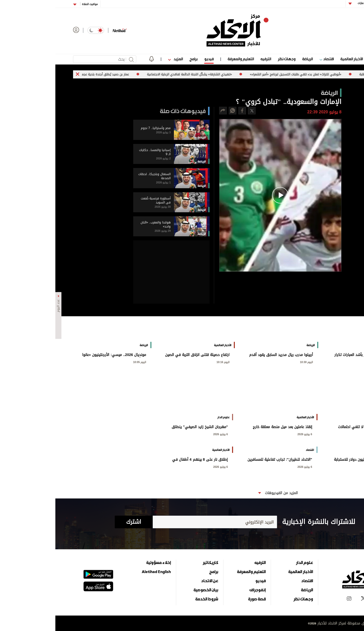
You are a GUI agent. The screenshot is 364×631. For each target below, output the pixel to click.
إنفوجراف (202, 590)
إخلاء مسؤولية (103, 562)
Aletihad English (101, 572)
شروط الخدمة (151, 599)
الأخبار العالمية (296, 59)
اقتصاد (271, 59)
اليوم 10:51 (335, 362)
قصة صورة (202, 599)
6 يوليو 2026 (334, 434)
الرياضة (252, 59)
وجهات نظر (231, 59)
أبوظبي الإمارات (311, 3)
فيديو (154, 59)
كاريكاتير (155, 562)
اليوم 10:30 (251, 362)
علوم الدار (322, 59)
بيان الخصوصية (151, 590)
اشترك (78, 522)
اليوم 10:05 (84, 362)
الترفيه (210, 59)
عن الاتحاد (154, 581)
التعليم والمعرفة (185, 59)
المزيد (120, 59)
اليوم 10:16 (168, 362)
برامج (138, 59)
